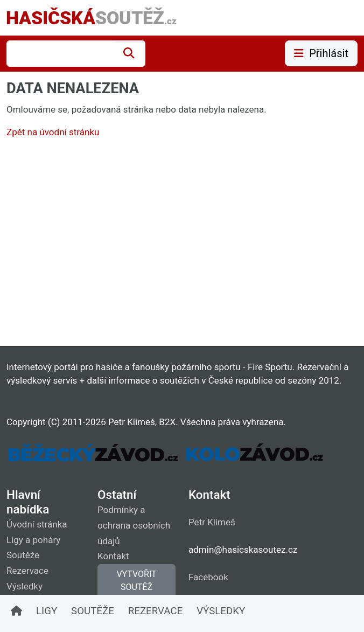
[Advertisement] (182, 245)
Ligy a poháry (33, 540)
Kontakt (113, 556)
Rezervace (27, 571)
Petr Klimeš (212, 522)
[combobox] (61, 54)
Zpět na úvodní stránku (53, 132)
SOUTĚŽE (93, 611)
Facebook (208, 577)
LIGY (47, 611)
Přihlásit (321, 53)
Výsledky (24, 586)
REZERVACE (155, 611)
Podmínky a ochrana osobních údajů (134, 525)
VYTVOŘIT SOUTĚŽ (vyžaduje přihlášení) (136, 593)
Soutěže (23, 555)
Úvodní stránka (37, 524)
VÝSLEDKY (221, 611)
